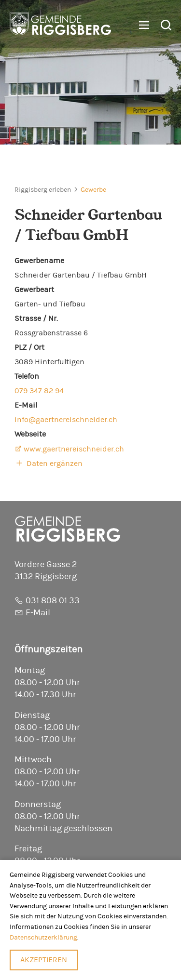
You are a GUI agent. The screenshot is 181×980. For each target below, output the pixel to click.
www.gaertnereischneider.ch (74, 449)
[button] (140, 26)
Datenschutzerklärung (43, 937)
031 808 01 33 (53, 601)
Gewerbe (93, 190)
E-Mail (38, 613)
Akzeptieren (44, 960)
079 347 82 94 (39, 391)
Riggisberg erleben (43, 190)
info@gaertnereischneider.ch (66, 420)
